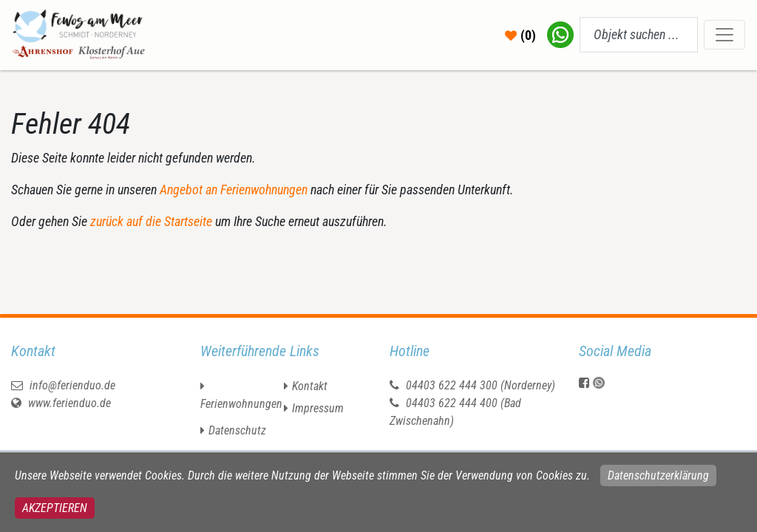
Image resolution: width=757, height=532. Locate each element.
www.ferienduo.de (61, 403)
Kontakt (310, 386)
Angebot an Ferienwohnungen (234, 190)
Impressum (318, 408)
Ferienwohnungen (241, 404)
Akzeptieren (55, 508)
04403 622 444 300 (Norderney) (481, 385)
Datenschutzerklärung (658, 475)
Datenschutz (237, 430)
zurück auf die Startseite (151, 221)
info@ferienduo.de (63, 385)
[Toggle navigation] (724, 35)
